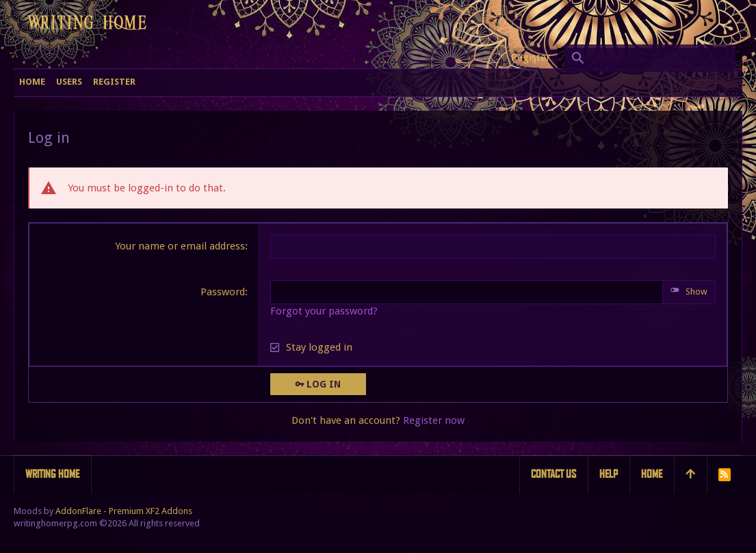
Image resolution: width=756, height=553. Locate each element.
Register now (434, 420)
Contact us (553, 474)
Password (223, 292)
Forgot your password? (324, 311)
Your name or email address (180, 246)
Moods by (103, 511)
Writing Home (52, 474)
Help (609, 474)
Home (652, 474)
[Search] (650, 58)
